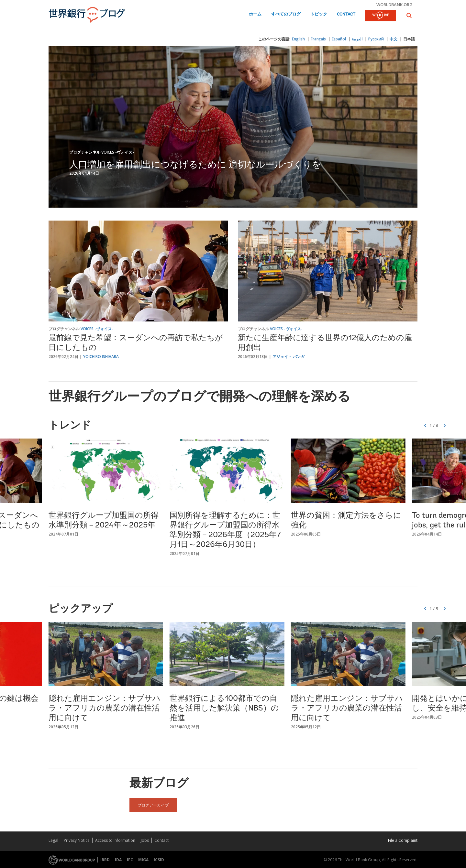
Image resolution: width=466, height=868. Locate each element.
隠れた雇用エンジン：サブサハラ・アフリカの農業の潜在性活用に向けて (105, 709)
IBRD (105, 860)
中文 (394, 39)
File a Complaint (403, 840)
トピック (319, 14)
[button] (409, 15)
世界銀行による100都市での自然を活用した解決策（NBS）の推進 (224, 709)
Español (339, 39)
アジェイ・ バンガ (288, 357)
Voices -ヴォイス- (118, 152)
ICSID (159, 860)
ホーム (255, 14)
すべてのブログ (286, 14)
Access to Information (115, 840)
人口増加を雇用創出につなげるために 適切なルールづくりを (195, 164)
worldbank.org (394, 5)
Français (318, 39)
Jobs (145, 840)
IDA (118, 860)
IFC (130, 860)
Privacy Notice (77, 840)
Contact (346, 14)
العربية (357, 39)
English (298, 39)
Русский (376, 39)
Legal (53, 840)
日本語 (409, 39)
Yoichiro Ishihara (101, 357)
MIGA (143, 860)
